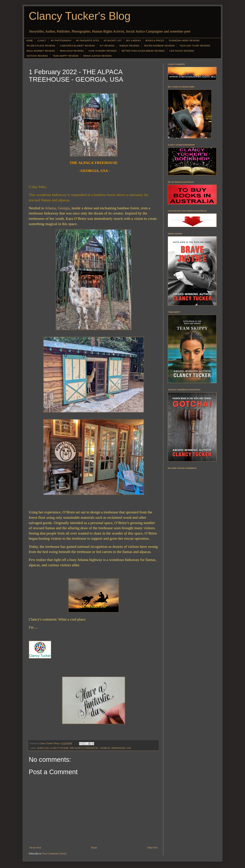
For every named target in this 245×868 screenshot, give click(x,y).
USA (129, 748)
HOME (30, 41)
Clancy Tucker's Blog (80, 16)
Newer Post (35, 848)
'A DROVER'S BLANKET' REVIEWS (77, 46)
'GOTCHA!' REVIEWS (37, 56)
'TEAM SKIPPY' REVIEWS (66, 56)
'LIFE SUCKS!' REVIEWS (182, 51)
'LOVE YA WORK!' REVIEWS (102, 51)
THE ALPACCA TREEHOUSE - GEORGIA (90, 748)
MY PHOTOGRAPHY (61, 41)
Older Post (152, 848)
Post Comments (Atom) (54, 854)
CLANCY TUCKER (59, 748)
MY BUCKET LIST (113, 41)
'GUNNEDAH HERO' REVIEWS (184, 41)
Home (94, 848)
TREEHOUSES (118, 748)
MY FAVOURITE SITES (88, 41)
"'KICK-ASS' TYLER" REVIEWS (195, 46)
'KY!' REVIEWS (107, 46)
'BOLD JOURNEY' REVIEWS (41, 51)
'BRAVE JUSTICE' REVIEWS (97, 56)
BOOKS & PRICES (155, 41)
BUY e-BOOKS (134, 41)
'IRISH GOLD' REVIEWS (72, 51)
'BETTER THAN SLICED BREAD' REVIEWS (143, 51)
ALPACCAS (43, 748)
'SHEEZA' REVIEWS (129, 46)
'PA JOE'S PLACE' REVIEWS (41, 46)
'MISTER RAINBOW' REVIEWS (159, 46)
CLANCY (42, 41)
